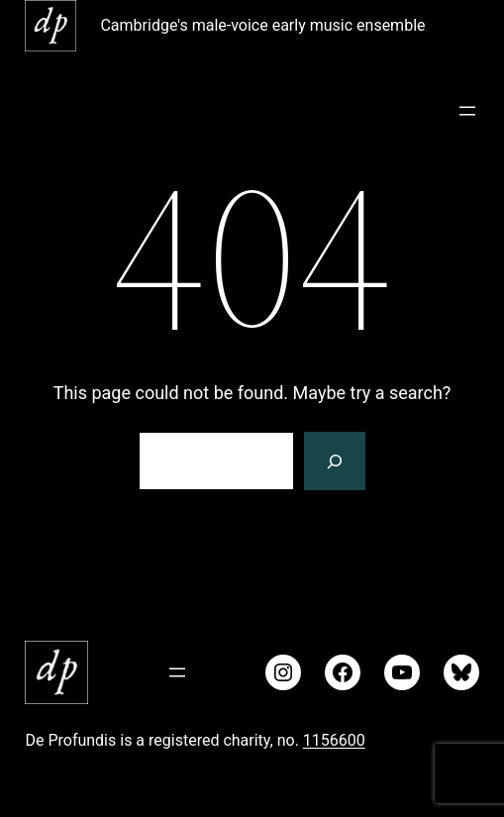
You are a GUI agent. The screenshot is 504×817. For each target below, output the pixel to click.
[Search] (335, 461)
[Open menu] (467, 111)
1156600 (334, 740)
